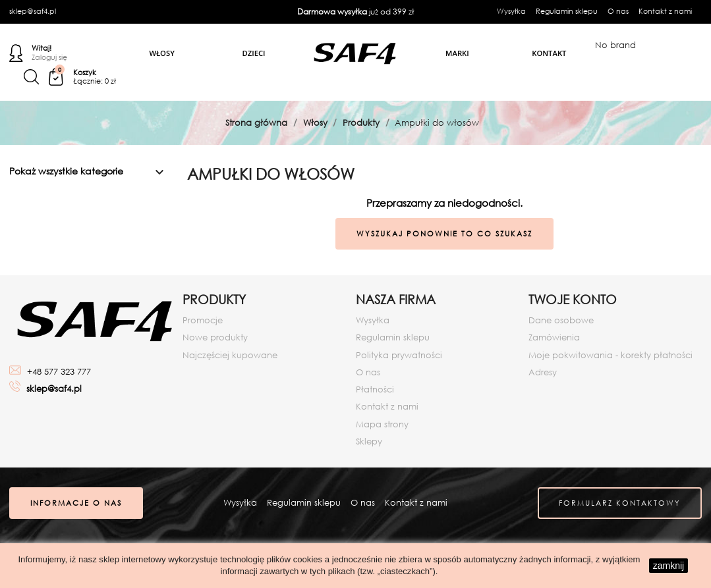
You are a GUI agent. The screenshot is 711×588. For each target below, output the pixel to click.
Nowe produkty (215, 337)
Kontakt (549, 53)
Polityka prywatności (399, 355)
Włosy (161, 53)
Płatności (375, 389)
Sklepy (369, 441)
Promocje (203, 320)
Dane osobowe (561, 320)
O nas (618, 11)
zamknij (668, 566)
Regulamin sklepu (567, 11)
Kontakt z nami (665, 11)
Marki (457, 53)
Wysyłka (511, 11)
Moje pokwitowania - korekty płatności (611, 355)
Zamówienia (554, 337)
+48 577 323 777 (59, 372)
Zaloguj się (49, 58)
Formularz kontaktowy (620, 503)
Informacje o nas (76, 503)
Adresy (543, 372)
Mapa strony (382, 424)
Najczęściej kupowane (230, 355)
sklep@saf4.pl (33, 11)
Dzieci (254, 53)
